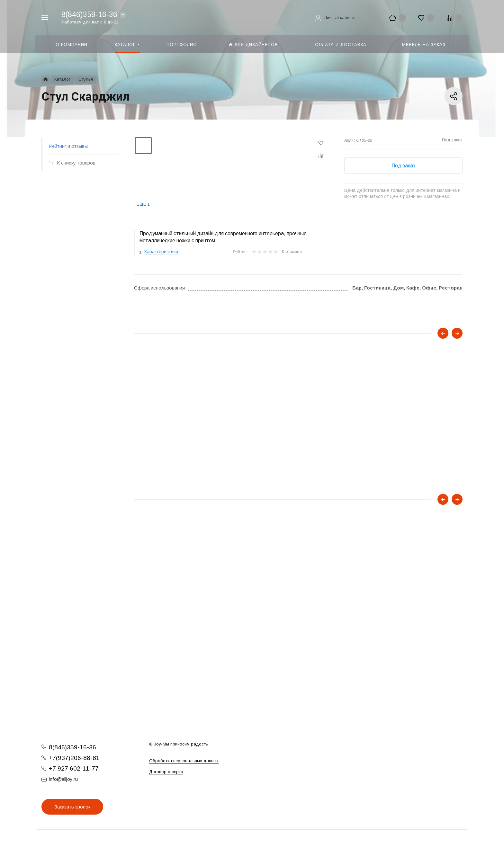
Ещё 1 (143, 204)
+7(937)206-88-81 (74, 758)
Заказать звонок (72, 807)
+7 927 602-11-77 (74, 768)
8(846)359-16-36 (89, 14)
